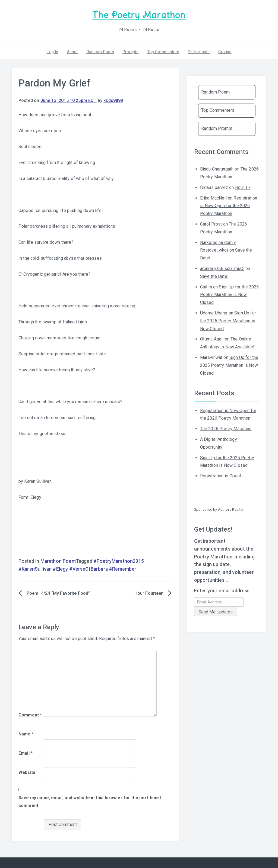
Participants (197, 51)
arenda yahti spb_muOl (222, 268)
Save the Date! (214, 276)
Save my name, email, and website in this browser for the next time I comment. (90, 801)
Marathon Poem (58, 561)
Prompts (130, 51)
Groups (223, 51)
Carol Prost (211, 224)
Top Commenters (162, 51)
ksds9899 (113, 100)
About (73, 51)
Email (26, 753)
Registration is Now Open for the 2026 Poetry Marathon (229, 205)
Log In (54, 51)
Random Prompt (217, 128)
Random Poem (101, 51)
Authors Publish (231, 509)
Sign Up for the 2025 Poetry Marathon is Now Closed (230, 294)
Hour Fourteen (149, 593)
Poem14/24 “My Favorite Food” (58, 593)
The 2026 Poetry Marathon (226, 428)
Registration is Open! (221, 476)
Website (27, 772)
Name (26, 734)
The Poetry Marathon (139, 15)
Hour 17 (243, 187)
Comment (30, 715)
